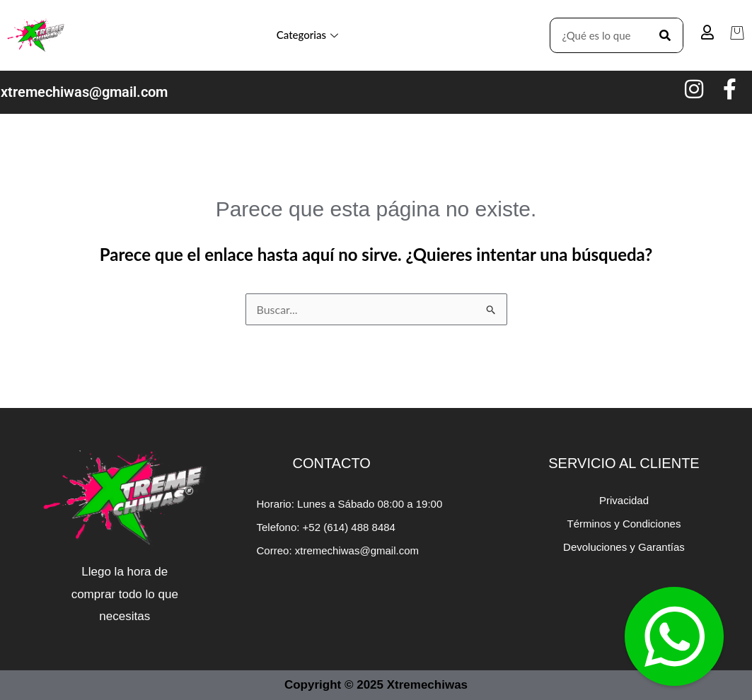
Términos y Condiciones (624, 524)
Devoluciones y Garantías (624, 547)
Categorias (307, 35)
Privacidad (624, 500)
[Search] (665, 35)
